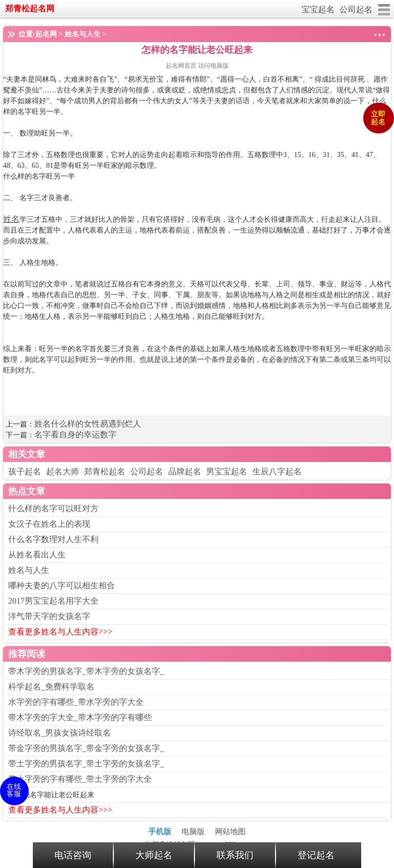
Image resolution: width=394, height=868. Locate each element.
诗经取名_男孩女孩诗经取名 (60, 733)
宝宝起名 (318, 9)
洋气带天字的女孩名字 (49, 616)
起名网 (46, 34)
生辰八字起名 (277, 471)
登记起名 (316, 855)
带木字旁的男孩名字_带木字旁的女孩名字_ (86, 671)
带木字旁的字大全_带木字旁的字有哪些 (80, 717)
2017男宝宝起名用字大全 (53, 601)
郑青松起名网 (30, 8)
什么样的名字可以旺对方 (53, 508)
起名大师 (63, 471)
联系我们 (235, 855)
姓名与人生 (83, 34)
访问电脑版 (213, 66)
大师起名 (154, 855)
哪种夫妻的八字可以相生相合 (62, 585)
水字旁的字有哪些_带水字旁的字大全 (76, 702)
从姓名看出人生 (37, 555)
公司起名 (356, 9)
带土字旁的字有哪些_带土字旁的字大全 (80, 779)
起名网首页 (182, 66)
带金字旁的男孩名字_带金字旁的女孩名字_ (86, 748)
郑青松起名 (105, 471)
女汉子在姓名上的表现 (49, 524)
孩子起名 (25, 471)
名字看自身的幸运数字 (75, 435)
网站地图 (230, 832)
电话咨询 (73, 855)
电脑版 (193, 832)
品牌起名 (185, 471)
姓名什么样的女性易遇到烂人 (88, 424)
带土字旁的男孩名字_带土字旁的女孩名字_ (86, 764)
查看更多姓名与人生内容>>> (60, 632)
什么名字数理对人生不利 (53, 539)
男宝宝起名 (227, 471)
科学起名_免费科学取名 (51, 687)
